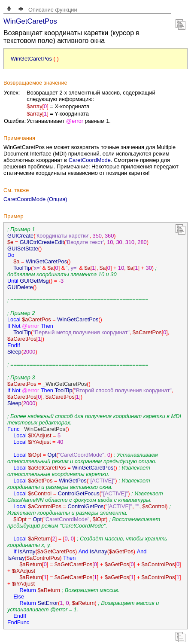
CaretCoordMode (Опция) (35, 199)
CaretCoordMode (90, 160)
